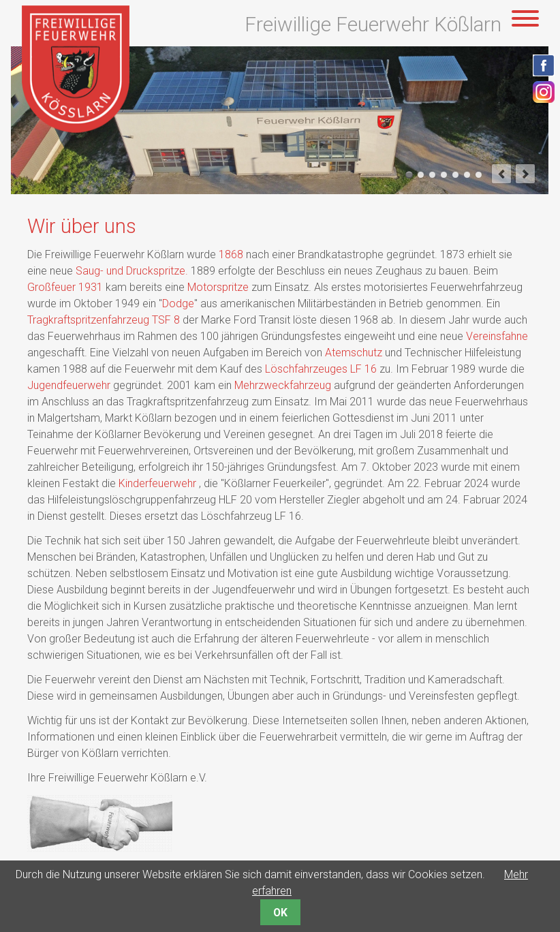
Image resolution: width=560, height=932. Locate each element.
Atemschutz (354, 353)
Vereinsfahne (497, 336)
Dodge (178, 304)
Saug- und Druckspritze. (132, 271)
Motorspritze (218, 287)
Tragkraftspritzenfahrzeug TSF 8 (104, 320)
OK (280, 913)
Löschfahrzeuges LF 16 (321, 369)
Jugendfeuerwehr (69, 385)
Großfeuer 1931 (65, 287)
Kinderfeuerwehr (159, 483)
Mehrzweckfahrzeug (283, 385)
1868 (231, 254)
